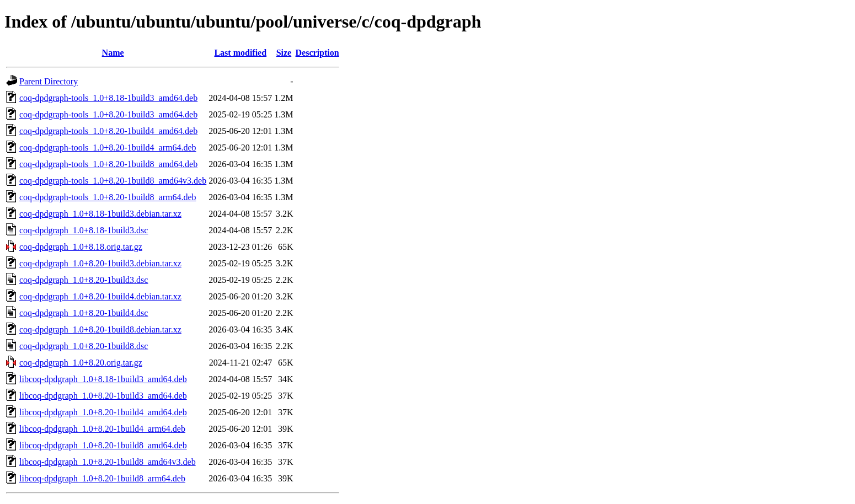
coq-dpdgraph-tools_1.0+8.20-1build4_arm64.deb (108, 148)
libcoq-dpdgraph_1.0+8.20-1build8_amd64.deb (103, 445)
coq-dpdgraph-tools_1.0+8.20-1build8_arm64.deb (108, 197)
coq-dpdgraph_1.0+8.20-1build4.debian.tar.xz (100, 296)
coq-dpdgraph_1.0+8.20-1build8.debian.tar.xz (100, 329)
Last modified (240, 53)
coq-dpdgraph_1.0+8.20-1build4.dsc (84, 313)
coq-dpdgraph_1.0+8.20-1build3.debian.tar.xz (100, 263)
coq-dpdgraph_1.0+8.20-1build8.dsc (84, 346)
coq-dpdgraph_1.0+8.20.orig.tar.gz (81, 363)
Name (113, 53)
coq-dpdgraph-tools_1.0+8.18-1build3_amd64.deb (108, 98)
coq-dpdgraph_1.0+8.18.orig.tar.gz (81, 247)
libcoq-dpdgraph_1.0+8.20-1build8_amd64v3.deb (108, 462)
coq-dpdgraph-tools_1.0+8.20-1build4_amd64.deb (108, 131)
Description (317, 53)
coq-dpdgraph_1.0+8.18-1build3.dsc (84, 230)
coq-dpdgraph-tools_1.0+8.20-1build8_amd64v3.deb (113, 181)
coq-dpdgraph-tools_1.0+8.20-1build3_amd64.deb (108, 114)
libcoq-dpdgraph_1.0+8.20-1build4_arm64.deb (102, 429)
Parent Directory (49, 81)
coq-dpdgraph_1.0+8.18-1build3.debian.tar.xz (100, 214)
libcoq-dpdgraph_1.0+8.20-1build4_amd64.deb (103, 412)
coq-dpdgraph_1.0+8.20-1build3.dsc (84, 280)
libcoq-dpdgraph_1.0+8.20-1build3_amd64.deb (103, 396)
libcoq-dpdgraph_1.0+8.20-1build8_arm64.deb (102, 478)
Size (284, 53)
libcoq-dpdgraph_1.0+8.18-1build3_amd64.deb (103, 379)
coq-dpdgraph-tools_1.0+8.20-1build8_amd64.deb (108, 164)
